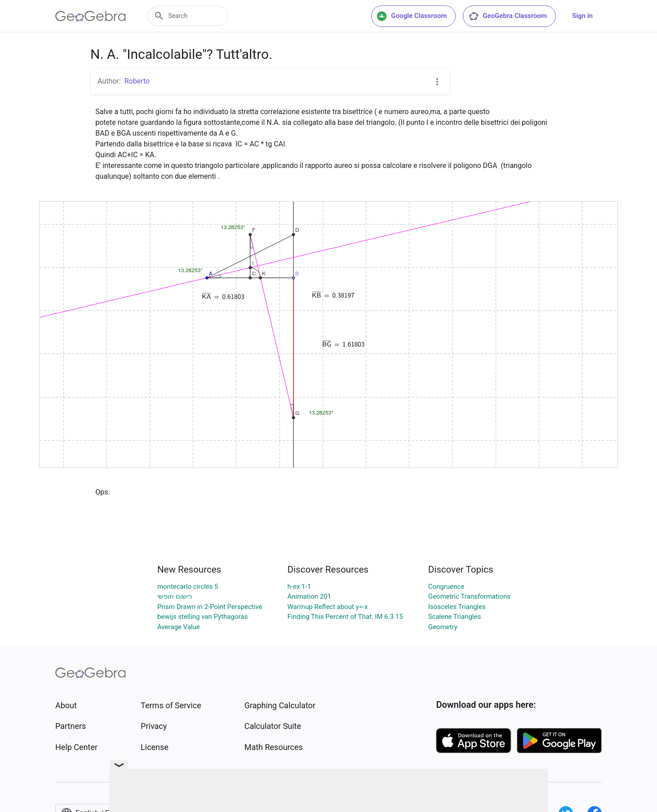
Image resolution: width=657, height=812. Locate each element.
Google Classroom (412, 16)
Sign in (582, 16)
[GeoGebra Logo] (91, 16)
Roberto (137, 81)
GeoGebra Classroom (508, 16)
